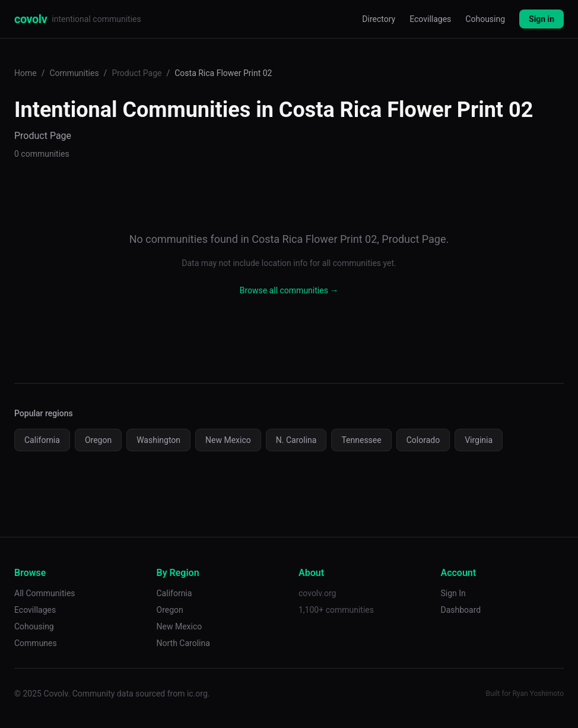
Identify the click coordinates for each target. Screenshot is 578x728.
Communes (36, 643)
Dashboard (461, 610)
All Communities (45, 593)
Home (26, 73)
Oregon (98, 440)
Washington (158, 440)
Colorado (423, 440)
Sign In (453, 593)
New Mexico (228, 440)
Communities (74, 73)
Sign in (542, 19)
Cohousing (485, 19)
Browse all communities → (289, 290)
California (42, 440)
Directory (379, 19)
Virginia (479, 440)
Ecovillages (430, 19)
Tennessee (361, 440)
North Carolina (183, 643)
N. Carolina (296, 440)
